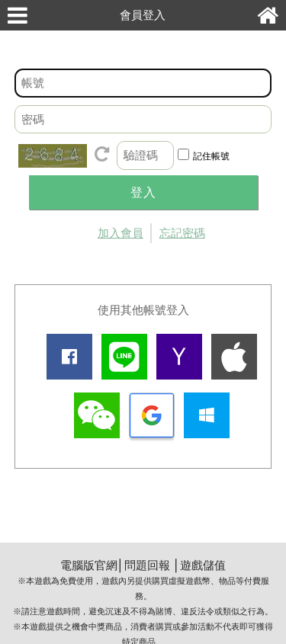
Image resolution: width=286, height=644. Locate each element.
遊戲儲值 (203, 565)
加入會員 (121, 233)
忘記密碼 (182, 233)
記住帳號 (211, 156)
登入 (143, 192)
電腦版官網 (89, 565)
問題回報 (147, 565)
